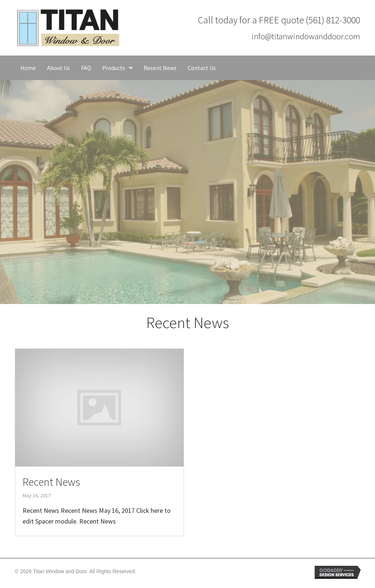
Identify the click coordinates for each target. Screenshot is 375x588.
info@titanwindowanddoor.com (306, 36)
